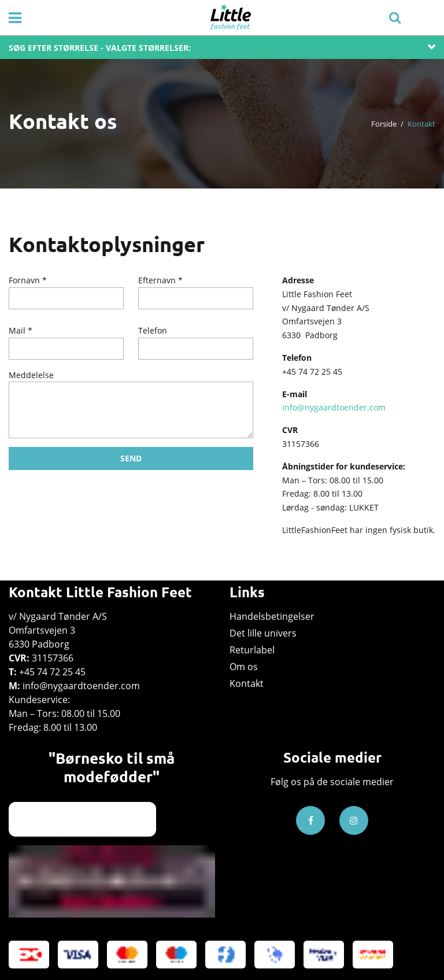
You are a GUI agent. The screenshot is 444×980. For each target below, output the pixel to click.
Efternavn (157, 280)
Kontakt (247, 683)
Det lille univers (263, 633)
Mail (17, 330)
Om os (244, 667)
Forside (384, 124)
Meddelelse (31, 375)
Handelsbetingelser (272, 616)
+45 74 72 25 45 (52, 672)
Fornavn (24, 280)
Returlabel (252, 650)
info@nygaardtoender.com (334, 407)
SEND (131, 458)
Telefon (153, 330)
